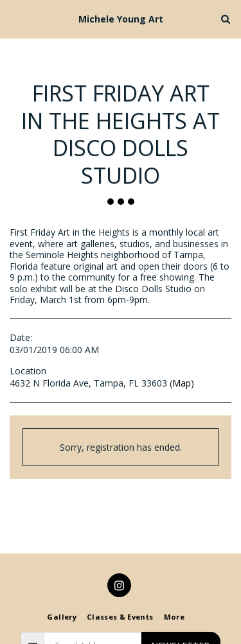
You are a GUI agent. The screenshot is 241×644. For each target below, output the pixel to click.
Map (182, 383)
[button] (14, 18)
